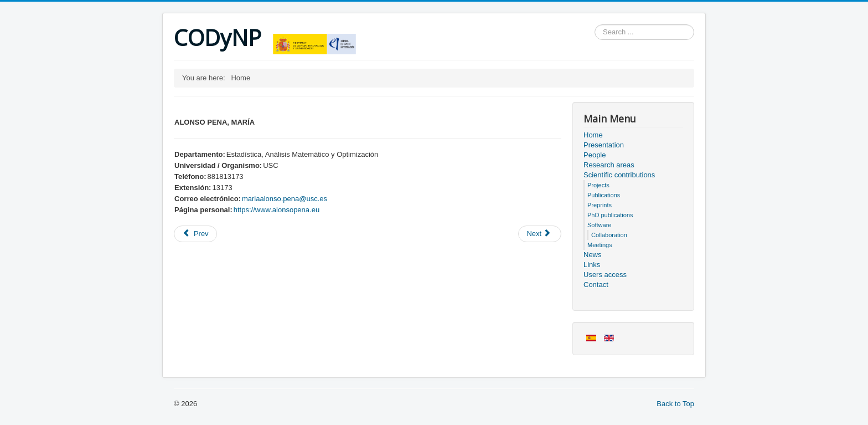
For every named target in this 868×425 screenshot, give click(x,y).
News (593, 255)
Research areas (609, 165)
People (595, 155)
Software (599, 225)
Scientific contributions (619, 175)
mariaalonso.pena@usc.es (285, 199)
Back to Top (675, 404)
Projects (598, 185)
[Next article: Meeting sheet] (540, 234)
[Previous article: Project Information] (195, 234)
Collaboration (609, 235)
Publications (604, 195)
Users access (605, 275)
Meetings (600, 245)
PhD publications (610, 215)
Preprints (600, 205)
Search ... (595, 25)
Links (592, 265)
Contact (596, 285)
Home (593, 135)
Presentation (604, 145)
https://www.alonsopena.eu (277, 210)
